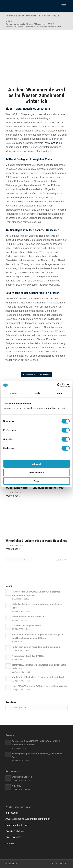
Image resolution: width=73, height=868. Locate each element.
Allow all (36, 464)
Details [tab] (37, 393)
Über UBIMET (13, 837)
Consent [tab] (13, 393)
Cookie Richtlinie (15, 831)
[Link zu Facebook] (57, 863)
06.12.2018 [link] (19, 114)
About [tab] (60, 393)
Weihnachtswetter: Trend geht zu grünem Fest (35, 488)
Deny (36, 481)
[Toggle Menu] (64, 6)
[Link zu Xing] (65, 863)
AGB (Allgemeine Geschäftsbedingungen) (28, 819)
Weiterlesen (13, 496)
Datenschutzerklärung (17, 825)
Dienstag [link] (25, 139)
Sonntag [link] (15, 230)
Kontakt (10, 844)
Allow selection (36, 472)
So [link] (42, 123)
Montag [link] (25, 264)
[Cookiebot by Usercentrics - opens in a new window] (57, 385)
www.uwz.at (51, 143)
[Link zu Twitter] (52, 863)
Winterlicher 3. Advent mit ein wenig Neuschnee (36, 541)
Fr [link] (7, 244)
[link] (42, 123)
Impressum (12, 813)
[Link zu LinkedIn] (61, 863)
